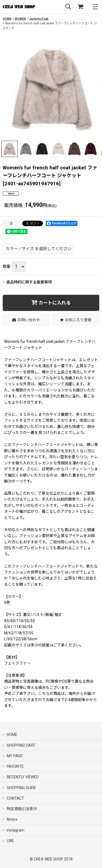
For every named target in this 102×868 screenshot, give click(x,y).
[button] (68, 7)
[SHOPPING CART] (80, 7)
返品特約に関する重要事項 (27, 282)
